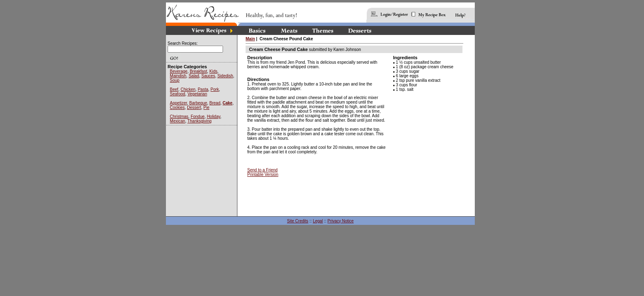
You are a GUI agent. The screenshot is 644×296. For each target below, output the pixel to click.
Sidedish (225, 76)
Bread (215, 103)
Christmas (179, 117)
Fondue (198, 117)
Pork (215, 89)
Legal (318, 221)
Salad (194, 76)
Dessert (194, 108)
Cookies (177, 108)
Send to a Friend (262, 170)
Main (250, 39)
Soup (175, 80)
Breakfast (198, 71)
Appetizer (179, 103)
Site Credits (298, 221)
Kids (213, 71)
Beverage (179, 71)
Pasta (203, 89)
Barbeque (198, 103)
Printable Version (263, 175)
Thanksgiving (199, 121)
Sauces (208, 76)
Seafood (178, 94)
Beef (174, 89)
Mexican (178, 121)
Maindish (178, 76)
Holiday (214, 117)
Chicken (188, 89)
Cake (228, 103)
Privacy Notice (340, 221)
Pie (206, 108)
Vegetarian (197, 94)
